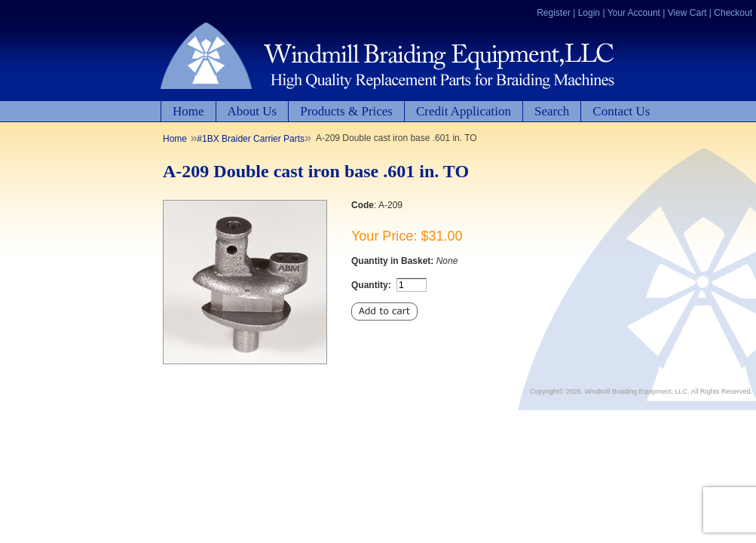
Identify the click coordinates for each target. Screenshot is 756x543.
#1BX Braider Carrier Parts (251, 139)
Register (554, 13)
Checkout (733, 13)
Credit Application (464, 111)
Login (589, 13)
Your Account (634, 13)
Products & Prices (346, 111)
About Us (253, 111)
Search (552, 111)
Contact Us (621, 111)
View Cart (687, 13)
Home (188, 111)
